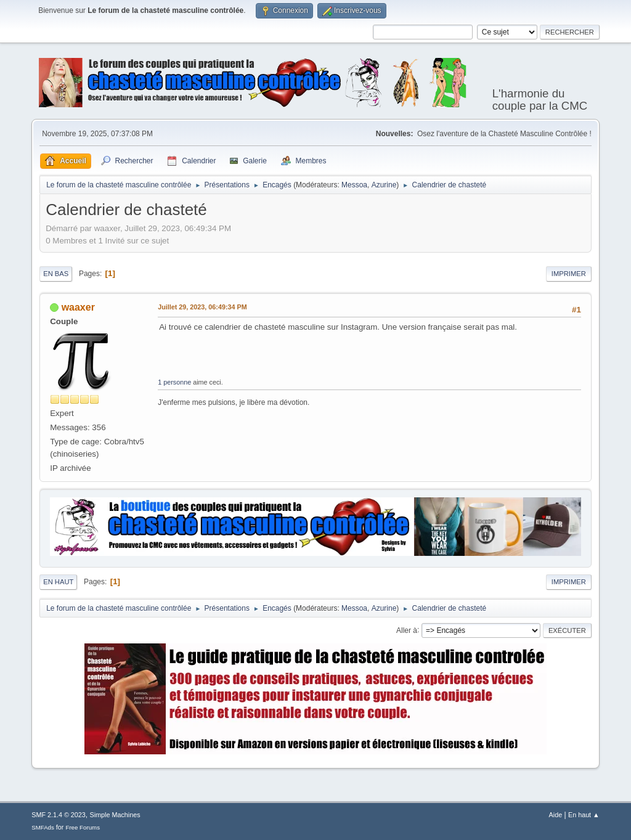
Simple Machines (115, 815)
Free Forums (83, 827)
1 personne (174, 382)
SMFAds (43, 827)
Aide (556, 815)
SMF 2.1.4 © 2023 (59, 815)
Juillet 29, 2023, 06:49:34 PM (202, 307)
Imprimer (569, 274)
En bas (56, 274)
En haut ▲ (584, 815)
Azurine (384, 185)
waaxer (78, 307)
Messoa (354, 185)
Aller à (407, 630)
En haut (58, 582)
